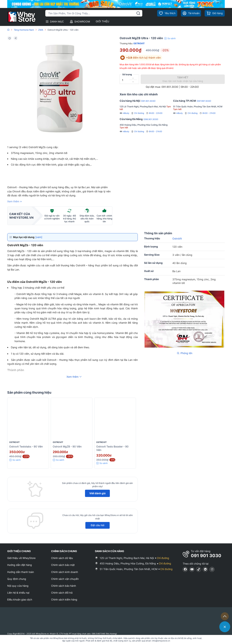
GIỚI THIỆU (102, 21)
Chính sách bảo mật (63, 565)
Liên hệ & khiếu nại (18, 593)
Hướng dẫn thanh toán (21, 572)
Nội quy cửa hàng (18, 586)
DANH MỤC (55, 22)
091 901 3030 (206, 556)
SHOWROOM (80, 22)
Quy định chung (17, 579)
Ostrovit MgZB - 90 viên (67, 446)
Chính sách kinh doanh (65, 572)
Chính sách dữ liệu (62, 558)
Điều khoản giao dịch (20, 599)
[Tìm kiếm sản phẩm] (94, 13)
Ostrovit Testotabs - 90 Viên (26, 446)
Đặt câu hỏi (98, 525)
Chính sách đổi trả (62, 593)
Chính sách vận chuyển (65, 579)
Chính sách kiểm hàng (64, 599)
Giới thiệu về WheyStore (21, 558)
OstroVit (139, 43)
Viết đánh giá (97, 493)
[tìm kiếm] (138, 13)
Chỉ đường (138, 113)
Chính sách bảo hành (64, 586)
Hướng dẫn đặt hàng (20, 565)
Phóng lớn (185, 353)
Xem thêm (15, 202)
